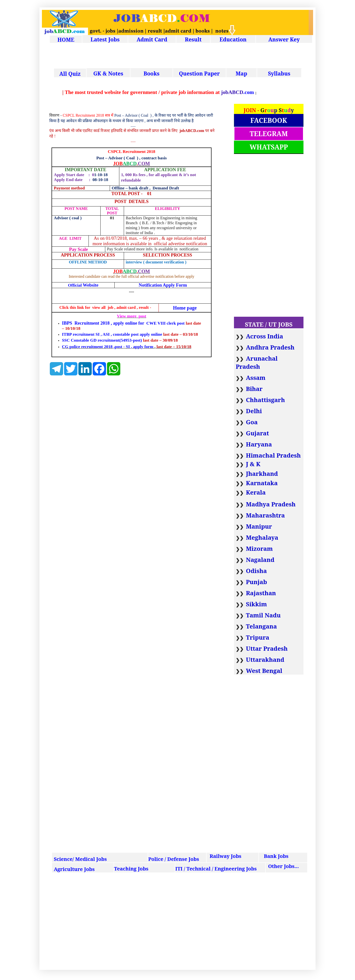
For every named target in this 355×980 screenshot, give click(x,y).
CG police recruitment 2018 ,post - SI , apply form (108, 347)
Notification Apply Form (163, 285)
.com (247, 92)
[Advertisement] (181, 56)
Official (83, 285)
